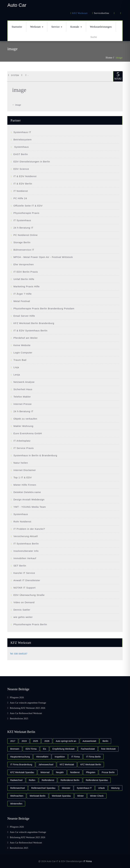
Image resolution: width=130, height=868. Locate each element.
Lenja (17, 375)
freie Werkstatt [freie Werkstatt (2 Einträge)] (108, 749)
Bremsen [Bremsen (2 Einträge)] (15, 749)
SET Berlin (20, 566)
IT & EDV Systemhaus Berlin (30, 331)
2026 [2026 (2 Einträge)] (47, 741)
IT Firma (88, 861)
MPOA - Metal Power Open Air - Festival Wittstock (43, 257)
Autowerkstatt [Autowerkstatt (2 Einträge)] (89, 741)
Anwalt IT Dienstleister (27, 580)
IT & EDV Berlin (23, 184)
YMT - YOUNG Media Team (30, 507)
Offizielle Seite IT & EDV (28, 206)
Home (109, 58)
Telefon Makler (22, 397)
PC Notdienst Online (26, 235)
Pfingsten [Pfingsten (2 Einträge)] (91, 772)
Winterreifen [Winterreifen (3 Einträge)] (16, 804)
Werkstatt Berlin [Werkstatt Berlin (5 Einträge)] (38, 796)
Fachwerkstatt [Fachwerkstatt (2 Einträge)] (88, 749)
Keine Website (22, 345)
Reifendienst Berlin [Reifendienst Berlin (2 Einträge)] (70, 780)
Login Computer (23, 353)
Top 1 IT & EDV (23, 477)
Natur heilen (21, 463)
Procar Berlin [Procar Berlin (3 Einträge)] (108, 772)
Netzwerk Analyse (24, 382)
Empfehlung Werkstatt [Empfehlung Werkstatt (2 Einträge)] (63, 749)
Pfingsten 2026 (17, 698)
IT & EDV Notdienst (25, 176)
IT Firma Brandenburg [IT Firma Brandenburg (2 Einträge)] (21, 765)
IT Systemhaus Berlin (26, 544)
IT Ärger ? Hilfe (22, 294)
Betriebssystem (23, 140)
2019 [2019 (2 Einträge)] (24, 741)
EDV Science (21, 169)
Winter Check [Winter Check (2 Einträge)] (97, 796)
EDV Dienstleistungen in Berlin (32, 162)
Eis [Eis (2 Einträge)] (44, 749)
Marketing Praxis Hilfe (26, 286)
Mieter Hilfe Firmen (25, 485)
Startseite (17, 27)
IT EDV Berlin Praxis (26, 272)
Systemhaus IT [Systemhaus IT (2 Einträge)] (84, 788)
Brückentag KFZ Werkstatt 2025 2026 (28, 708)
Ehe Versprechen (24, 264)
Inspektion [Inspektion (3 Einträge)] (60, 757)
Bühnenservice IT (24, 250)
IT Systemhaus (22, 220)
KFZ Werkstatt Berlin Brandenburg (34, 323)
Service (57, 27)
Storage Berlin (22, 242)
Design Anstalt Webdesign (29, 499)
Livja (16, 367)
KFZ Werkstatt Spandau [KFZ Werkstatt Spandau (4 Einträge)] (22, 772)
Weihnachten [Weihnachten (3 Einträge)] (17, 796)
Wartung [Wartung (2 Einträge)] (115, 788)
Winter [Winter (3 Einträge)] (81, 796)
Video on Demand (24, 602)
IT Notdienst (21, 191)
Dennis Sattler (22, 610)
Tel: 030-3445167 (19, 654)
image (119, 58)
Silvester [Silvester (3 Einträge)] (66, 788)
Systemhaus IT (22, 132)
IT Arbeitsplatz (22, 441)
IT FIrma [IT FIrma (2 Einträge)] (75, 757)
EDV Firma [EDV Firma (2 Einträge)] (31, 749)
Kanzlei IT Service (24, 573)
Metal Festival (22, 301)
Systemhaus (21, 147)
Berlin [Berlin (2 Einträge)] (105, 741)
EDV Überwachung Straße (29, 595)
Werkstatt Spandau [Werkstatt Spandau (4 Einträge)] (61, 796)
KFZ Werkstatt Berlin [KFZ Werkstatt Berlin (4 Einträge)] (91, 765)
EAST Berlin (21, 154)
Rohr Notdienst (22, 522)
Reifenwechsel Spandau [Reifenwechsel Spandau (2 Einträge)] (43, 788)
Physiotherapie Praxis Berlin (30, 624)
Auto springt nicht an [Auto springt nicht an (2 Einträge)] (66, 741)
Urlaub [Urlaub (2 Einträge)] (101, 788)
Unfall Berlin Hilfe (24, 279)
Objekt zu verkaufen (25, 419)
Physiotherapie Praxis (26, 213)
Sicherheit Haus (23, 389)
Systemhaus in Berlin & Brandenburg (35, 455)
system (14, 75)
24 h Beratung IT (23, 228)
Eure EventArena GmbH (28, 433)
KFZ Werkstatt (80, 13)
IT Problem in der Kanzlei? (29, 529)
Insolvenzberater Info (26, 551)
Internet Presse (23, 404)
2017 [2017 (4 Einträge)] (13, 741)
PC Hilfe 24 (20, 198)
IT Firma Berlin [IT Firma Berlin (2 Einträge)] (93, 757)
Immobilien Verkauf (25, 558)
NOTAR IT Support (24, 588)
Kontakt (76, 27)
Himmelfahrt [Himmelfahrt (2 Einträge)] (42, 757)
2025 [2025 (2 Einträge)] (35, 741)
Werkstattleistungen (101, 27)
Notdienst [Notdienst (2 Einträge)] (75, 772)
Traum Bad (20, 360)
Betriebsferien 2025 (19, 719)
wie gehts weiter (23, 617)
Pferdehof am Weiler (26, 338)
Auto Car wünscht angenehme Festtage (28, 703)
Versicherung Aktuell (26, 536)
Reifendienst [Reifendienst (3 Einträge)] (48, 780)
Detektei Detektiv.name (27, 492)
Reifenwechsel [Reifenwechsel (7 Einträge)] (18, 788)
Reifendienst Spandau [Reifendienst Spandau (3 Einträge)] (97, 780)
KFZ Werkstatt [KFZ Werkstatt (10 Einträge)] (67, 765)
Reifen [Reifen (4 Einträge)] (32, 780)
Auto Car (17, 5)
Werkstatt (37, 27)
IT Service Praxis (24, 448)
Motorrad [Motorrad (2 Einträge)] (45, 772)
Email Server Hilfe (24, 316)
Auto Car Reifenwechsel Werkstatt (26, 713)
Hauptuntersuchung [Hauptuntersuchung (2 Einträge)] (20, 757)
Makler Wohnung (23, 426)
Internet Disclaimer (25, 470)
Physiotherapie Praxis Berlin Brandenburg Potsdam (44, 308)
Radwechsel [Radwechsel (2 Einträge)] (16, 780)
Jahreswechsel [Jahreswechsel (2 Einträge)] (46, 765)
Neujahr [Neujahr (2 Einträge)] (60, 772)
